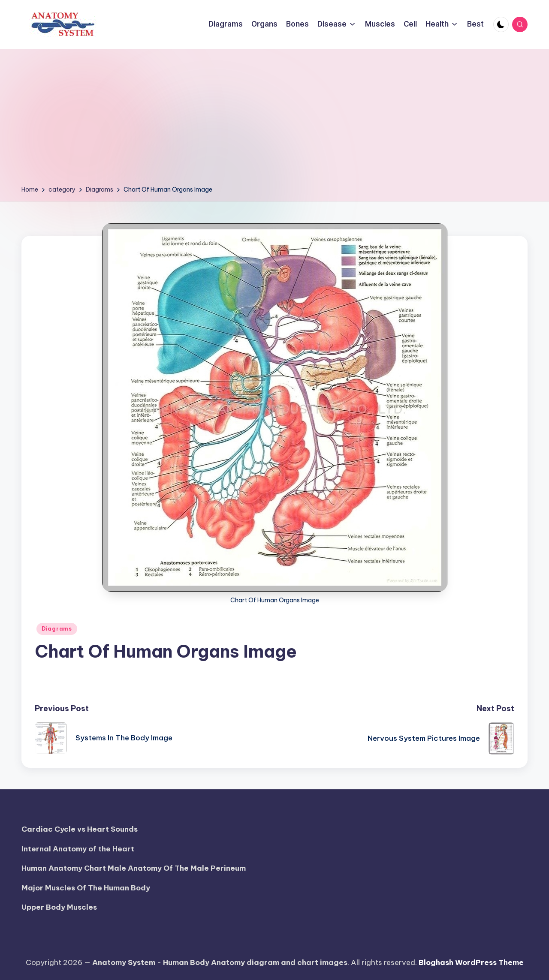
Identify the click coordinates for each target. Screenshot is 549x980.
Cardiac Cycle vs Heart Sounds (80, 829)
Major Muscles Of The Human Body (86, 888)
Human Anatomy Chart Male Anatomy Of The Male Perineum (134, 868)
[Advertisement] (274, 120)
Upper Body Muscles (59, 907)
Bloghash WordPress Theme (471, 962)
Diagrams (57, 629)
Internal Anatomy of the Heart (78, 849)
